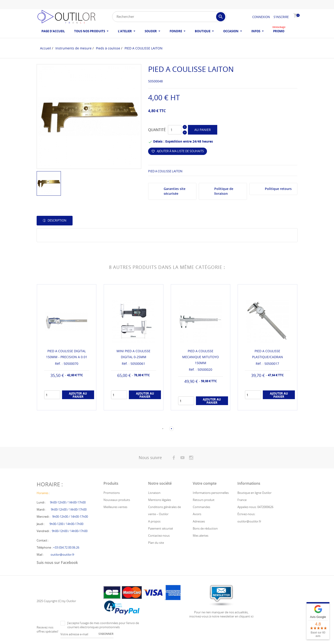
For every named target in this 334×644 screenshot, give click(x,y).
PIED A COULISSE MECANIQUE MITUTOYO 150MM (201, 357)
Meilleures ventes (115, 507)
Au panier (203, 130)
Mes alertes (201, 536)
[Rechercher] (169, 17)
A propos (154, 521)
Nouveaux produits (117, 500)
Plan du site (156, 543)
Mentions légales (160, 500)
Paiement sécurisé (160, 528)
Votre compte (205, 483)
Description (57, 220)
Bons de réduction (205, 528)
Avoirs (197, 514)
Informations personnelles (211, 493)
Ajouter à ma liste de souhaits (178, 151)
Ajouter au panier (78, 395)
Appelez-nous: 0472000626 (255, 507)
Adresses (199, 521)
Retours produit (204, 500)
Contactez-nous (159, 536)
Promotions (112, 493)
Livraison (154, 493)
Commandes (201, 507)
